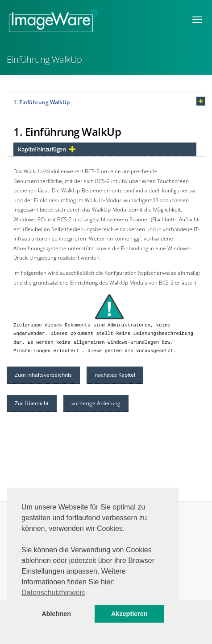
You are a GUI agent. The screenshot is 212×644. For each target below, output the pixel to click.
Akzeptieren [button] (129, 614)
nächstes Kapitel (115, 375)
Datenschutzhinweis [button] (53, 593)
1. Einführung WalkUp (42, 102)
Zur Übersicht (32, 403)
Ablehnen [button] (56, 614)
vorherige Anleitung (96, 403)
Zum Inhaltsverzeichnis (43, 375)
